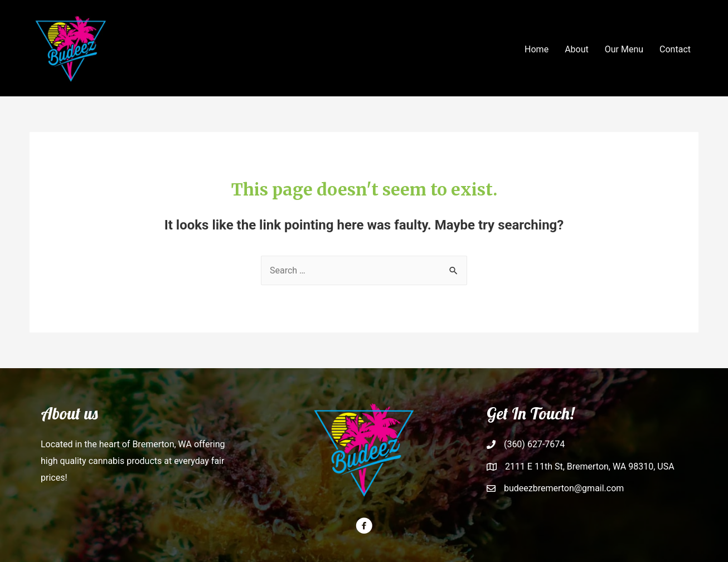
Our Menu (624, 49)
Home (537, 49)
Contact (675, 49)
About (577, 49)
